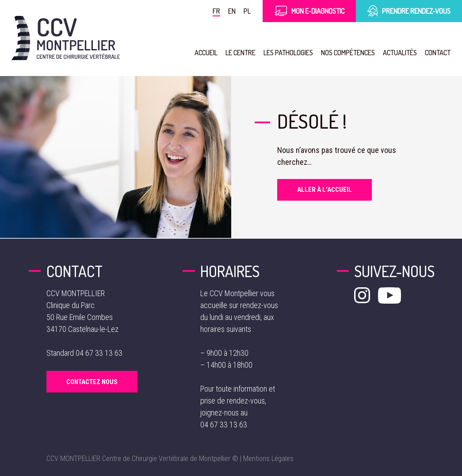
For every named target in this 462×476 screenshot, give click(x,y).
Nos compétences (348, 52)
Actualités (400, 52)
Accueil (206, 52)
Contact (438, 52)
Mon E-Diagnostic (309, 11)
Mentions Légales (268, 459)
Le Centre (241, 52)
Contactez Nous (92, 382)
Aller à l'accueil (325, 190)
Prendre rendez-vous (409, 11)
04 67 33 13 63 (99, 353)
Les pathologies (288, 52)
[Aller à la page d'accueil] (66, 38)
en (232, 11)
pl (247, 11)
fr (216, 11)
